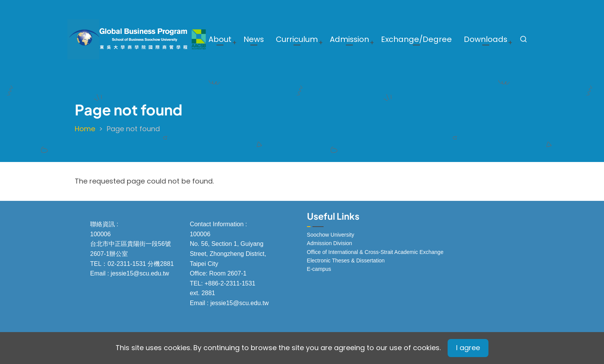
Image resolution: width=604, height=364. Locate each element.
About (220, 39)
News (254, 39)
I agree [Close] (468, 348)
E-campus (319, 269)
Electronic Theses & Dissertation (346, 260)
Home (85, 129)
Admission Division (330, 243)
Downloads (486, 39)
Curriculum (297, 39)
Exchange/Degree (416, 39)
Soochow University (331, 235)
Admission (349, 39)
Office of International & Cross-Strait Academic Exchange (375, 252)
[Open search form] (523, 39)
